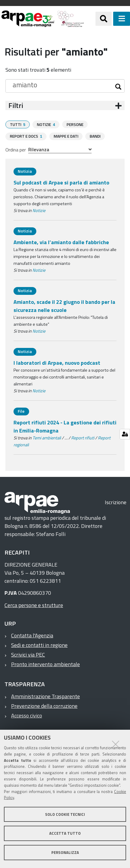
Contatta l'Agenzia (32, 635)
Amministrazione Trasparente (45, 696)
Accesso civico (27, 715)
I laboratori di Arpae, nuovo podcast (57, 362)
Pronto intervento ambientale (45, 664)
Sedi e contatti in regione (39, 644)
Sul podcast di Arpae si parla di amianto (61, 182)
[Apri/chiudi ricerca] (104, 19)
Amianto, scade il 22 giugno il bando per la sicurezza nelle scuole (64, 305)
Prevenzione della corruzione (44, 705)
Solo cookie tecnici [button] (65, 814)
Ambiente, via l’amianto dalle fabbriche (61, 242)
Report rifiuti (83, 437)
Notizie (39, 210)
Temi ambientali (47, 437)
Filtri (16, 105)
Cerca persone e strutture (34, 605)
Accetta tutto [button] (65, 833)
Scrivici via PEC (28, 654)
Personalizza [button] (65, 852)
